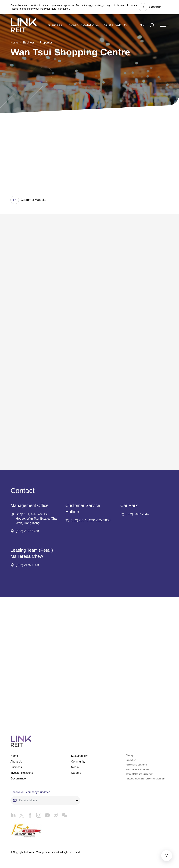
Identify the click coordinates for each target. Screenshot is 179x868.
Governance (18, 778)
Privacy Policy (39, 9)
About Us (16, 762)
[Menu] (164, 25)
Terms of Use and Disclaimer (139, 774)
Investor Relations (83, 25)
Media (75, 767)
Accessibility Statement (136, 765)
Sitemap (130, 755)
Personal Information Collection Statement (145, 779)
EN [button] (140, 25)
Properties (46, 43)
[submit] (77, 800)
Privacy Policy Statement (137, 769)
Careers (76, 773)
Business (54, 25)
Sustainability (116, 25)
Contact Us (131, 760)
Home (14, 43)
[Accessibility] (167, 856)
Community (78, 762)
